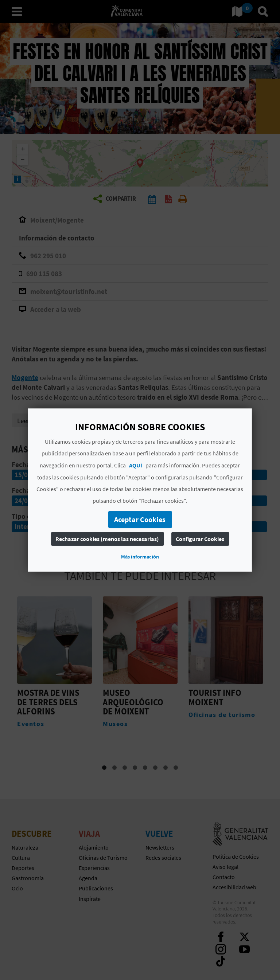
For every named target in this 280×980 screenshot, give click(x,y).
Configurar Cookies (200, 539)
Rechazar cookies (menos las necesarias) (107, 539)
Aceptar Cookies (140, 519)
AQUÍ (136, 465)
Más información (140, 557)
